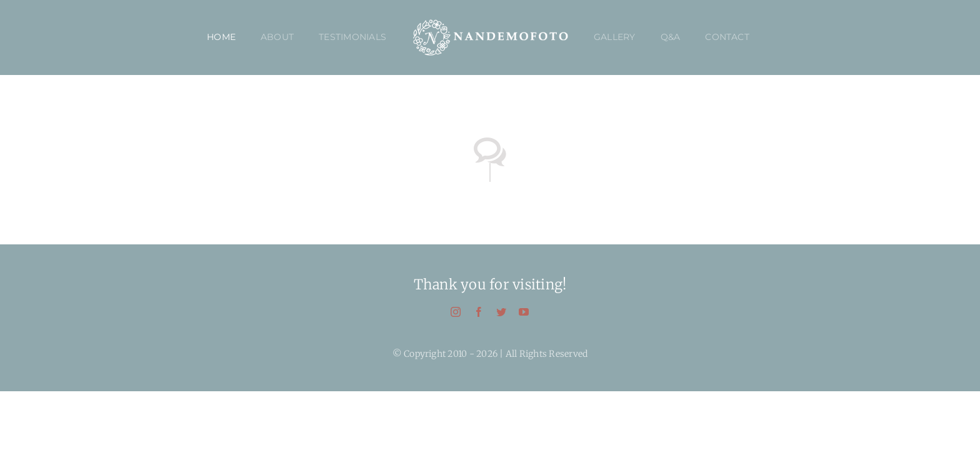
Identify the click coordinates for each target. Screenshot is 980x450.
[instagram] (456, 312)
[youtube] (524, 312)
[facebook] (479, 312)
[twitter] (501, 312)
